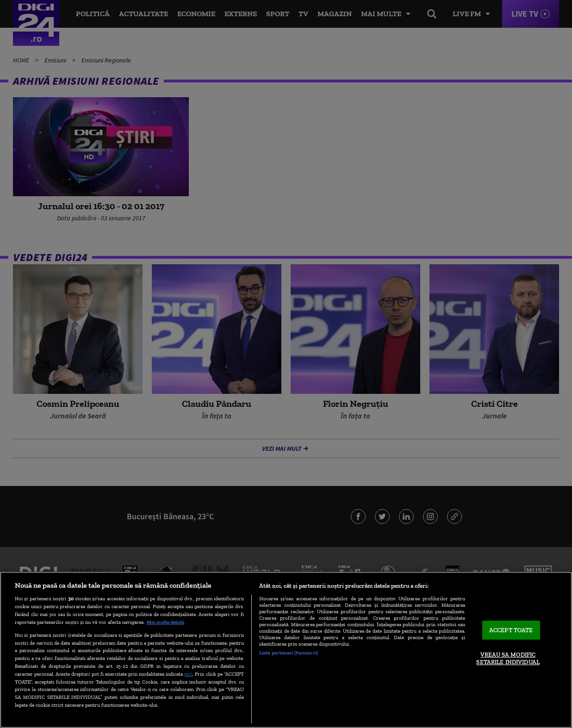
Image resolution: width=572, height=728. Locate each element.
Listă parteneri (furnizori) (289, 653)
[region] (286, 650)
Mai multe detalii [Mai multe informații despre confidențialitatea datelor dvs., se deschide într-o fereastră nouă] (165, 622)
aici (188, 674)
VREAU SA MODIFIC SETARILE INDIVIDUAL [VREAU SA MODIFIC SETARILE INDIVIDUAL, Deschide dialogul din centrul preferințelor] (508, 659)
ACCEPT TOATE (511, 630)
